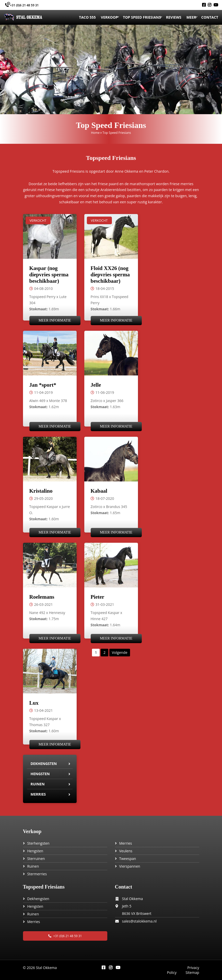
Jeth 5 (127, 906)
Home (95, 133)
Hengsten (40, 774)
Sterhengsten (38, 843)
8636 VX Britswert (137, 913)
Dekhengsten (44, 764)
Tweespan (128, 859)
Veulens (126, 851)
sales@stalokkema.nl (139, 921)
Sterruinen (36, 859)
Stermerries (37, 874)
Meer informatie (55, 320)
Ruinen (38, 784)
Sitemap (192, 972)
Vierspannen (130, 866)
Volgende (120, 652)
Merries (38, 794)
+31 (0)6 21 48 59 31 (22, 5)
